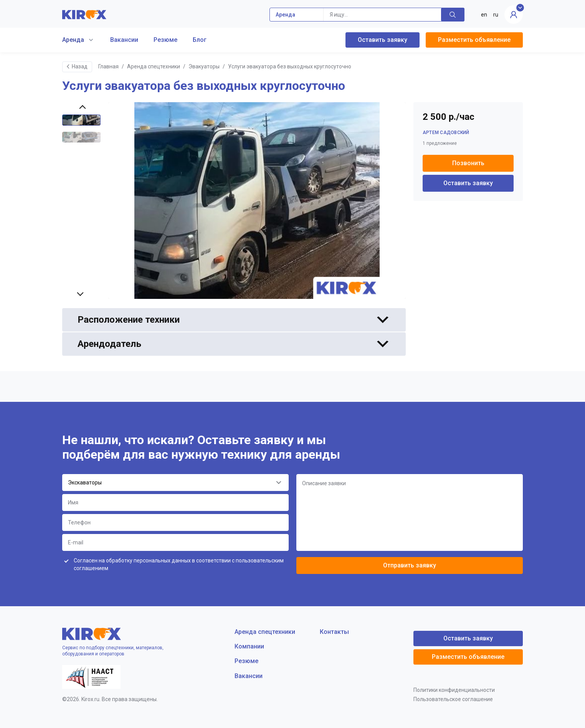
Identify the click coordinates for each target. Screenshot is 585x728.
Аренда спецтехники (154, 66)
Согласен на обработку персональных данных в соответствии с (179, 564)
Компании (249, 646)
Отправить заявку (410, 565)
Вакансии (124, 40)
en (484, 15)
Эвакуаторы (204, 66)
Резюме (165, 40)
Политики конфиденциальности (454, 690)
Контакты (334, 632)
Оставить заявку (383, 40)
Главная (108, 66)
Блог (200, 40)
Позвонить (468, 163)
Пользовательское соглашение (453, 699)
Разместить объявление (474, 40)
